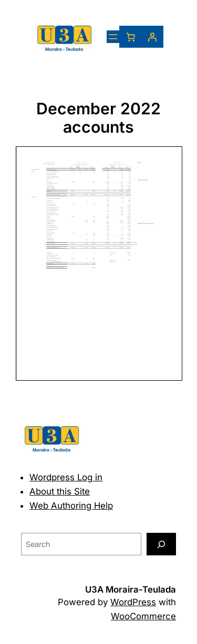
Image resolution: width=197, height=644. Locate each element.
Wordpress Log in (66, 477)
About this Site (60, 491)
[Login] (152, 37)
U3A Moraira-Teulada (131, 589)
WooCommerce (143, 616)
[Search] (161, 544)
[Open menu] (113, 37)
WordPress (133, 602)
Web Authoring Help (71, 506)
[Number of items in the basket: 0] (130, 37)
